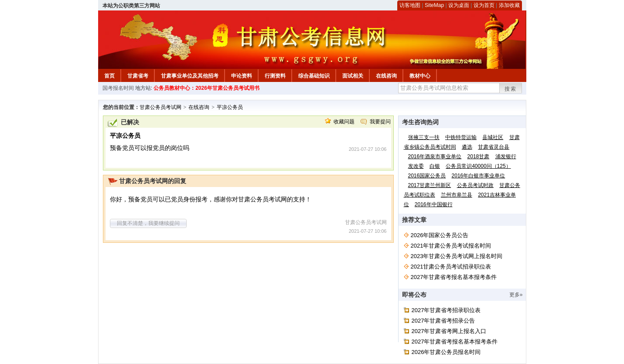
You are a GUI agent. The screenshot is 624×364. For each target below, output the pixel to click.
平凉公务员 (230, 107)
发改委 (416, 166)
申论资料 (242, 76)
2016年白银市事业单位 (479, 176)
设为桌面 (459, 5)
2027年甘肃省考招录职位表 (446, 310)
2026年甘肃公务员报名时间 (446, 352)
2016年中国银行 (434, 204)
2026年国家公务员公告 (440, 235)
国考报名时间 (118, 88)
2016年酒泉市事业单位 (435, 156)
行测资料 (275, 76)
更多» (516, 295)
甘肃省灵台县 (494, 147)
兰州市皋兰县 (457, 195)
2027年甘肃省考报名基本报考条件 (454, 277)
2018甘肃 (479, 156)
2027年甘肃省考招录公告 (443, 321)
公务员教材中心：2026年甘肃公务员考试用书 (206, 88)
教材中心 (420, 76)
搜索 (511, 89)
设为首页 (484, 5)
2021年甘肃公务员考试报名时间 (451, 246)
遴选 (467, 147)
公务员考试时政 (475, 185)
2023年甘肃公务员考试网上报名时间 (457, 256)
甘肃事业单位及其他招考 (190, 76)
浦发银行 (506, 156)
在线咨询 (386, 76)
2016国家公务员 (427, 176)
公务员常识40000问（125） (478, 166)
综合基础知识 (314, 76)
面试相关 (353, 76)
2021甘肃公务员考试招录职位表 (451, 267)
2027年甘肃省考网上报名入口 (449, 331)
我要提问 (380, 122)
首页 (109, 76)
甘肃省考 (138, 76)
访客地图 (410, 5)
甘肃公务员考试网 (160, 107)
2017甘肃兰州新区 (430, 185)
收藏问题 (344, 122)
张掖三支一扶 (424, 137)
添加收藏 (509, 5)
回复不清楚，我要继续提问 (148, 223)
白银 (435, 166)
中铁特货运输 (461, 137)
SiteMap (434, 5)
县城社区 (493, 137)
